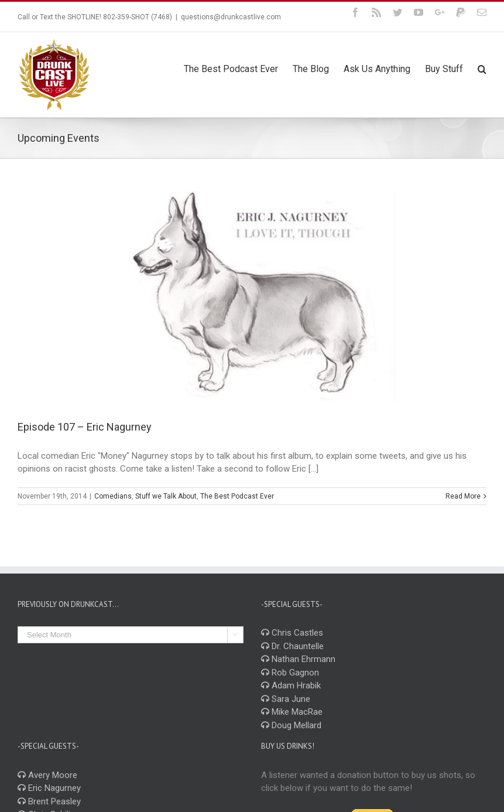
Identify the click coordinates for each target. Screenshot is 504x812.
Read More (463, 496)
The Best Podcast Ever (237, 496)
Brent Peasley (49, 801)
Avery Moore (47, 775)
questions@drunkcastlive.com (231, 17)
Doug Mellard (291, 725)
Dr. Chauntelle (292, 646)
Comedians (113, 496)
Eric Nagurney (49, 788)
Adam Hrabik (291, 685)
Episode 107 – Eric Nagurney (85, 427)
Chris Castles (292, 633)
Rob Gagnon (290, 673)
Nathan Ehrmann (298, 659)
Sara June (286, 699)
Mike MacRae (292, 712)
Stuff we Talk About (166, 496)
